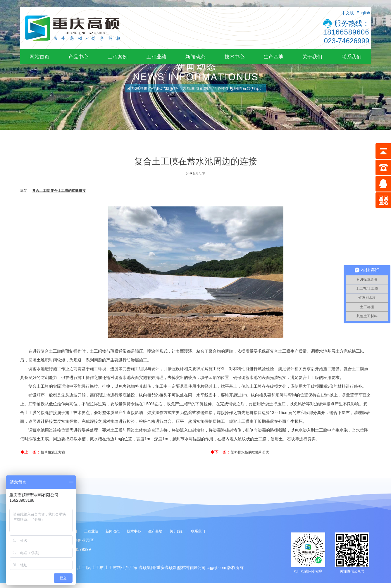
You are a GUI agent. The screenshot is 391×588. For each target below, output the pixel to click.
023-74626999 (347, 41)
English (364, 13)
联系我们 (352, 57)
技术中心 (235, 57)
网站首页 (39, 57)
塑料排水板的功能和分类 (250, 452)
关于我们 (312, 57)
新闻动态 (195, 57)
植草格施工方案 (53, 452)
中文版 (348, 13)
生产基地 (273, 57)
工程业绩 (156, 57)
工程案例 (118, 57)
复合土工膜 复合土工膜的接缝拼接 (59, 191)
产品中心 (78, 57)
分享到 (191, 173)
